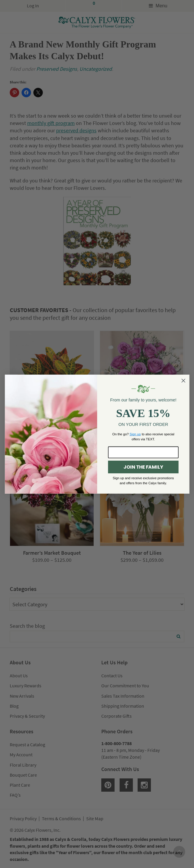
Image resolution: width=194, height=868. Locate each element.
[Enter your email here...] (143, 452)
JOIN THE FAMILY (143, 467)
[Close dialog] (183, 381)
